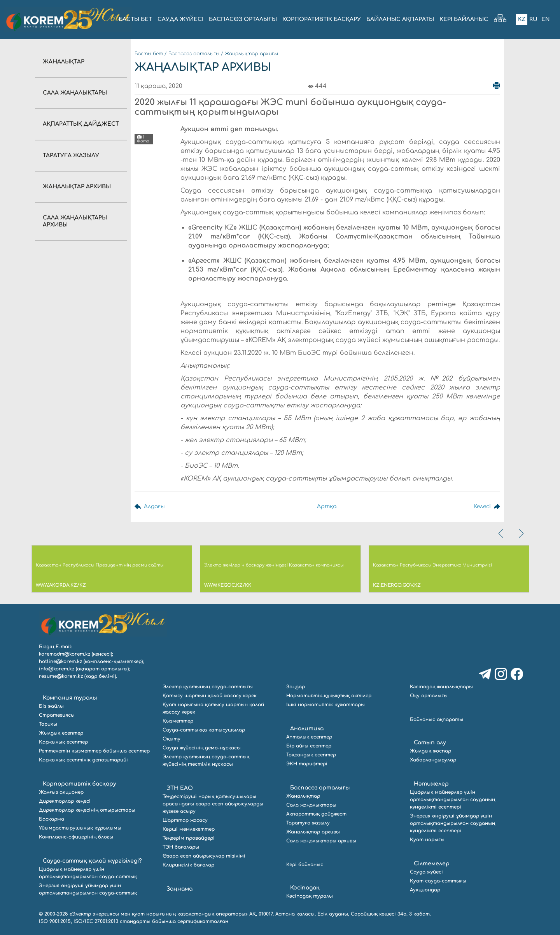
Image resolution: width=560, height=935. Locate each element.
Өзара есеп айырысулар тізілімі (204, 856)
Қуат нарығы (427, 840)
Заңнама (179, 889)
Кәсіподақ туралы (310, 896)
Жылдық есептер (61, 733)
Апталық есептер (309, 737)
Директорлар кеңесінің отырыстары (87, 810)
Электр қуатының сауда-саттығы (208, 687)
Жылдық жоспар (430, 751)
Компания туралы (70, 698)
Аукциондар (425, 890)
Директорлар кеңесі (65, 801)
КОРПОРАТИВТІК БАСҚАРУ (322, 19)
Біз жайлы (51, 706)
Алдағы (154, 506)
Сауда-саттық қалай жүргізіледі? (92, 861)
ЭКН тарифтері (307, 764)
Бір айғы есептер (309, 746)
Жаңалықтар (64, 62)
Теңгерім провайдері (189, 838)
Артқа (324, 506)
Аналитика (307, 729)
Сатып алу (430, 743)
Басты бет (149, 54)
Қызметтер (178, 721)
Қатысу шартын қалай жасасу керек (210, 696)
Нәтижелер (431, 784)
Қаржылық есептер (63, 742)
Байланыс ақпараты (437, 719)
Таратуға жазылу (71, 155)
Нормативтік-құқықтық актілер (329, 696)
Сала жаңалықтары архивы (321, 841)
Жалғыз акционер (61, 792)
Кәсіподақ (305, 888)
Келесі (482, 506)
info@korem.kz (57, 669)
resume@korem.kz (61, 676)
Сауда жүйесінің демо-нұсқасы (202, 748)
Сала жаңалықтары (75, 93)
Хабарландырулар (433, 760)
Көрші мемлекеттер (189, 829)
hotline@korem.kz (60, 661)
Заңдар (296, 687)
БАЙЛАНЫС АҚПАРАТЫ (400, 19)
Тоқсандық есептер (311, 755)
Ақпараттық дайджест (81, 124)
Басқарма (52, 819)
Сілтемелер (432, 864)
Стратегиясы (57, 715)
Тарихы (48, 724)
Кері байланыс (464, 19)
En (546, 19)
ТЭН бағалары (181, 847)
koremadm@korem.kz (65, 654)
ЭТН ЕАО (180, 788)
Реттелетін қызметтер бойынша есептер (94, 751)
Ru (533, 19)
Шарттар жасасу (185, 820)
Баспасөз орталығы (194, 54)
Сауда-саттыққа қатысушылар (204, 730)
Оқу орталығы (429, 696)
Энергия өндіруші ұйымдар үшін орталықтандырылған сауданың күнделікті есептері (452, 823)
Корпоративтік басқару (80, 784)
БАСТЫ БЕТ (135, 19)
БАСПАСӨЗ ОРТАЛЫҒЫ (243, 19)
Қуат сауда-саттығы (438, 881)
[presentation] (502, 533)
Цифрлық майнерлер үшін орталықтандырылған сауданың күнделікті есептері (452, 800)
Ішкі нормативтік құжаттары (325, 705)
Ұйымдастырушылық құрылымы (80, 828)
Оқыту (171, 739)
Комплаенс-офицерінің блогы (76, 837)
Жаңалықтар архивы (77, 187)
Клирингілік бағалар (188, 865)
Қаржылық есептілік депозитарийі (83, 760)
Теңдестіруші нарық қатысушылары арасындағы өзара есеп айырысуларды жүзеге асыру (213, 804)
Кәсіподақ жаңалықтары (441, 687)
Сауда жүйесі (180, 19)
